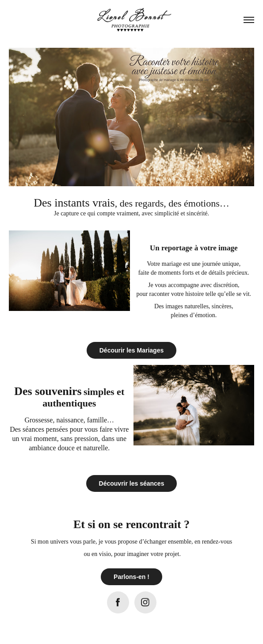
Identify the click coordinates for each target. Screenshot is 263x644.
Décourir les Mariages (132, 350)
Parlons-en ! (131, 577)
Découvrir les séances (132, 483)
